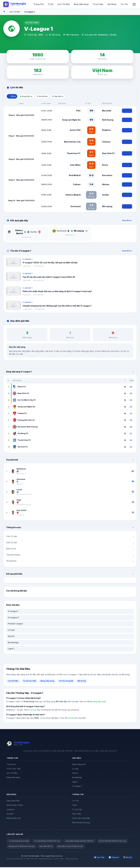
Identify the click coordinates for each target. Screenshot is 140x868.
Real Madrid (75, 176)
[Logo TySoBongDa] (15, 4)
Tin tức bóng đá (66, 682)
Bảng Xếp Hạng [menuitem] (81, 4)
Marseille (107, 111)
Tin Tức (76, 801)
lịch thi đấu (73, 719)
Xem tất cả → (128, 221)
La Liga (11, 631)
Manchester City (72, 142)
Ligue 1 (11, 649)
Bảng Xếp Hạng (13, 778)
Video (75, 806)
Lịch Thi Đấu (15, 12)
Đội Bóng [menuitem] (112, 4)
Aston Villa (75, 131)
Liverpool (10, 810)
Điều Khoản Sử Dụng (81, 823)
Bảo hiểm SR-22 (46, 847)
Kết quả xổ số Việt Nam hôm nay (22, 847)
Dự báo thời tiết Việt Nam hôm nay (112, 842)
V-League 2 (13, 618)
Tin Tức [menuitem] (124, 4)
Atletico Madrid (73, 195)
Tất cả (13, 97)
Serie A (11, 637)
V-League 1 (13, 612)
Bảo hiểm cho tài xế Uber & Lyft (70, 847)
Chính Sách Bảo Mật (81, 819)
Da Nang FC (21, 434)
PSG (78, 111)
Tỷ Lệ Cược (77, 810)
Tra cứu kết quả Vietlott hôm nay (47, 842)
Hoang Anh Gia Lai (24, 421)
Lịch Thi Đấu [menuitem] (64, 4)
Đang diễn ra (29, 97)
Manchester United (15, 806)
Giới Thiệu (77, 814)
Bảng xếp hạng (47, 682)
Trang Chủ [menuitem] (39, 4)
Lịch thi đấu (13, 682)
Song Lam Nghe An (71, 120)
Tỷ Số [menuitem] (51, 4)
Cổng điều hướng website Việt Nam (79, 842)
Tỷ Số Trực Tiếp (13, 769)
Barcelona (107, 176)
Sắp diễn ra (65, 97)
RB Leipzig (107, 207)
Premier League (15, 624)
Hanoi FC (19, 387)
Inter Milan (75, 166)
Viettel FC (20, 414)
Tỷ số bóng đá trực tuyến (19, 842)
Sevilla (105, 195)
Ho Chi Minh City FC (24, 401)
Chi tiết (127, 111)
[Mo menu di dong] (134, 4)
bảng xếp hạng (99, 702)
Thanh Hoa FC (74, 154)
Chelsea (106, 142)
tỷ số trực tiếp (34, 711)
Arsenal (10, 814)
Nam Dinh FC (108, 154)
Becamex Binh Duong (25, 427)
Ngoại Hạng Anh (79, 765)
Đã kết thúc (47, 97)
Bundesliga (13, 643)
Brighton (106, 131)
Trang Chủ (11, 765)
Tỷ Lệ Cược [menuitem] (98, 4)
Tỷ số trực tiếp (29, 682)
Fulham (77, 185)
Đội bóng (82, 682)
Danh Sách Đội (13, 801)
